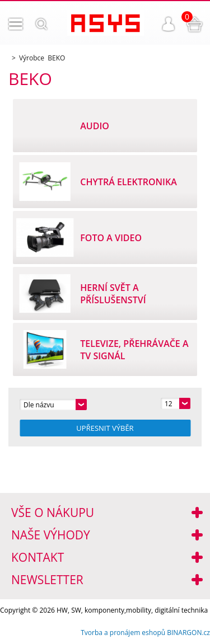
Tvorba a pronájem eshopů (123, 633)
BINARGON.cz (188, 633)
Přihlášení (169, 24)
